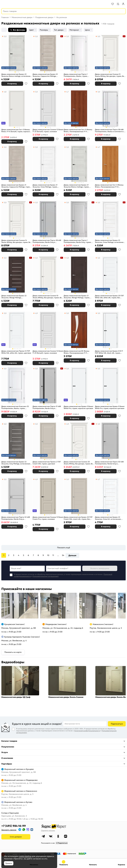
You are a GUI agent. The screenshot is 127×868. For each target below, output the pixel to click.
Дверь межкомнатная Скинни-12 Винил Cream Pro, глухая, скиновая (48, 518)
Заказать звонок (9, 830)
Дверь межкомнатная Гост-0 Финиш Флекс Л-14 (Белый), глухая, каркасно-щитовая (16, 131)
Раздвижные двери (44, 17)
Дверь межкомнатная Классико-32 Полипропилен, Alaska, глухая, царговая (15, 407)
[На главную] (12, 4)
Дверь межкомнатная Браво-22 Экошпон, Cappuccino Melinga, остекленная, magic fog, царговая (46, 75)
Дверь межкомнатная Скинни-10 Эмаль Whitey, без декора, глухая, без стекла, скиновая (47, 297)
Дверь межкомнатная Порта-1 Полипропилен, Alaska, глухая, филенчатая (76, 75)
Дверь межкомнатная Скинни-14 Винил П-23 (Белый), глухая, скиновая (48, 352)
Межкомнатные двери (22, 17)
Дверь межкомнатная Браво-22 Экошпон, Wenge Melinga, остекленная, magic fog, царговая (15, 297)
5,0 (5, 36)
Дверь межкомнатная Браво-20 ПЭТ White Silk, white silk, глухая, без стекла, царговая (109, 297)
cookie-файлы (25, 856)
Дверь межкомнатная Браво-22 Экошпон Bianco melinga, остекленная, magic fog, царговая (16, 75)
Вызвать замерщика (100, 568)
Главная (5, 17)
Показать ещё (64, 548)
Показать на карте (13, 652)
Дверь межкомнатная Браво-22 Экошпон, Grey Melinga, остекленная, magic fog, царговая (16, 463)
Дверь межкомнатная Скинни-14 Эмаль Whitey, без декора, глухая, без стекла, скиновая (16, 241)
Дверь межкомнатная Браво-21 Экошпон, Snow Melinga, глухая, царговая (45, 186)
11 (53, 555)
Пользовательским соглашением (46, 576)
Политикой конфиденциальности (87, 731)
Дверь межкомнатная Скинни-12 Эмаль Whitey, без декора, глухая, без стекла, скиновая (110, 75)
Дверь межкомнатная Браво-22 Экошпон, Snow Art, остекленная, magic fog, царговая (108, 518)
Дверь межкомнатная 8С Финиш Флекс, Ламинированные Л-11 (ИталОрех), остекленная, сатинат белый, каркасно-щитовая (77, 352)
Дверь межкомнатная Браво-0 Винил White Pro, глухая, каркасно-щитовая (78, 407)
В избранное (26, 84)
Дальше (72, 555)
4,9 (36, 313)
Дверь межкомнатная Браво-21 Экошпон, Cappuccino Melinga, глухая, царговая (16, 186)
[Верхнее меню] (4, 4)
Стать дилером (16, 837)
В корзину (12, 84)
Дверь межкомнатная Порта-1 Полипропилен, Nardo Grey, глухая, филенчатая (77, 241)
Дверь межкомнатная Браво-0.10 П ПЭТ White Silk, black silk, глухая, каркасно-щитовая (109, 352)
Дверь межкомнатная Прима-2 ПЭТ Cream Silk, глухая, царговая (47, 463)
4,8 (5, 92)
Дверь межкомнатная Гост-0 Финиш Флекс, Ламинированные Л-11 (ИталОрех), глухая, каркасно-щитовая (78, 131)
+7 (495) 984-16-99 (14, 826)
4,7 (68, 92)
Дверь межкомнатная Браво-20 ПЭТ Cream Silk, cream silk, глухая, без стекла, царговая (78, 518)
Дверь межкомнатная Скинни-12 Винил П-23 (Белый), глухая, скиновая (48, 131)
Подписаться (117, 724)
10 (48, 555)
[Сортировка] (4, 30)
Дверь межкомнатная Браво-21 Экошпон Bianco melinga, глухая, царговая (76, 186)
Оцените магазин (48, 830)
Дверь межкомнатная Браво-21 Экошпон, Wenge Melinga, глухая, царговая (77, 297)
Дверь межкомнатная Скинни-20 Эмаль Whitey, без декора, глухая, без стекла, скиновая (79, 463)
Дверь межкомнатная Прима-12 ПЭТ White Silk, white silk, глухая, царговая (16, 352)
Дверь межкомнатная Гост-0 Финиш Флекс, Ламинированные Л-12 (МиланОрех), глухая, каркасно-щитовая (109, 186)
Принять (9, 863)
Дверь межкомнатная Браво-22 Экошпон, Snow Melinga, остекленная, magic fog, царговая (110, 241)
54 (63, 555)
